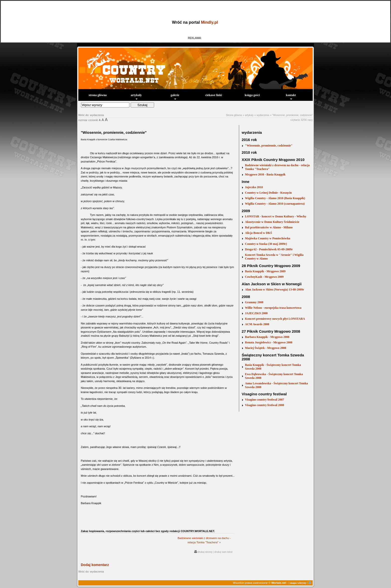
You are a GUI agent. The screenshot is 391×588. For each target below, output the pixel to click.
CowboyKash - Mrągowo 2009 (264, 277)
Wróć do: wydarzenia (91, 115)
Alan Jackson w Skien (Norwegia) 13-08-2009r (274, 290)
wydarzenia (263, 115)
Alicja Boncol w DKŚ (258, 233)
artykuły (136, 96)
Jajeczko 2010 (254, 187)
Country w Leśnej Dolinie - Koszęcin (268, 193)
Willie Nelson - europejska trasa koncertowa (273, 308)
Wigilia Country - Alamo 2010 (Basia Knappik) (275, 198)
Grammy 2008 (254, 302)
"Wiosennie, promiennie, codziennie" (293, 115)
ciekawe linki (214, 95)
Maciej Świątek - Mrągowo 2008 (265, 348)
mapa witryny (298, 583)
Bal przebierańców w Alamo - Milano (269, 227)
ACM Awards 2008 (257, 324)
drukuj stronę (205, 552)
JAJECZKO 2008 (256, 313)
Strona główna (234, 115)
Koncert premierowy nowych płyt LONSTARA (275, 319)
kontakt (291, 96)
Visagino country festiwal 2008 (264, 405)
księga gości (252, 95)
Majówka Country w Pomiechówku (268, 238)
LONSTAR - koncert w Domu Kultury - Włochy (276, 216)
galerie (175, 96)
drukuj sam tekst (224, 552)
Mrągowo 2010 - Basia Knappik (265, 174)
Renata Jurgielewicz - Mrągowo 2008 (269, 342)
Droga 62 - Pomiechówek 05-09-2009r (269, 249)
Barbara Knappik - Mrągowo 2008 (267, 337)
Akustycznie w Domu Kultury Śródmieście (272, 222)
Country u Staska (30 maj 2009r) (266, 244)
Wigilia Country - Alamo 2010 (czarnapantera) (275, 204)
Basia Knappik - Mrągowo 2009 (265, 271)
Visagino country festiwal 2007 (264, 400)
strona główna (98, 95)
